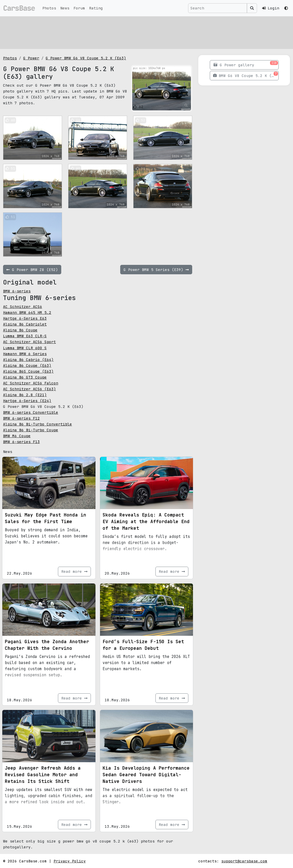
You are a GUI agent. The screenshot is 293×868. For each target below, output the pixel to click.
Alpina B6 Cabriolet (25, 324)
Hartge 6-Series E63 (25, 318)
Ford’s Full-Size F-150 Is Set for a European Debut (143, 645)
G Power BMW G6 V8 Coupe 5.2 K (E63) (86, 58)
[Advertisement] (146, 32)
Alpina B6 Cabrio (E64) (28, 360)
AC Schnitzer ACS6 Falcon (31, 383)
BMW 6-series (17, 291)
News (65, 8)
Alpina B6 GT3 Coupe (25, 377)
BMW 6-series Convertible (31, 412)
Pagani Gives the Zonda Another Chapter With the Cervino (47, 645)
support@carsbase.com (244, 861)
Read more (74, 571)
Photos (49, 8)
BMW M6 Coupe (17, 436)
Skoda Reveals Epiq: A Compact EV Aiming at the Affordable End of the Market (146, 521)
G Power (31, 58)
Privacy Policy (70, 861)
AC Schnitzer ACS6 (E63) (29, 389)
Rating (96, 8)
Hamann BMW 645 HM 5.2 (27, 312)
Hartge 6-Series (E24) (27, 401)
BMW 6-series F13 (21, 442)
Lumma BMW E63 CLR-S (25, 336)
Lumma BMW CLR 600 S (25, 348)
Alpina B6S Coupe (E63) (28, 371)
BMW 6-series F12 (21, 418)
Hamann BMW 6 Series (25, 354)
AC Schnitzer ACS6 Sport (29, 342)
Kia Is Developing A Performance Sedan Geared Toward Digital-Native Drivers (146, 775)
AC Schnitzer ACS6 (23, 307)
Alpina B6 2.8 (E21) (25, 395)
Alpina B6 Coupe (20, 330)
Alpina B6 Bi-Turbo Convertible (38, 424)
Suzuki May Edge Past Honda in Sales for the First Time (46, 518)
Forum (79, 8)
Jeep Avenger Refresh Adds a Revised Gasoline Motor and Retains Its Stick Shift (43, 775)
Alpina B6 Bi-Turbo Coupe (31, 430)
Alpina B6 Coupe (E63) (27, 365)
